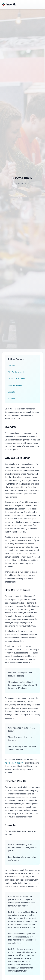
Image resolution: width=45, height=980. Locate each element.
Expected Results (15, 385)
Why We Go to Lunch (16, 372)
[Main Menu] (41, 4)
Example (11, 392)
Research (12, 399)
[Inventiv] (9, 4)
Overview (12, 365)
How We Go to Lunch (16, 379)
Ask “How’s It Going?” (14, 763)
